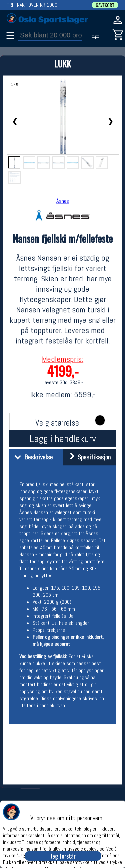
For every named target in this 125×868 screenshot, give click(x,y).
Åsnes (63, 201)
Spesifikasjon (87, 457)
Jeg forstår (63, 856)
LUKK (63, 64)
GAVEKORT (105, 5)
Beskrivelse (32, 457)
